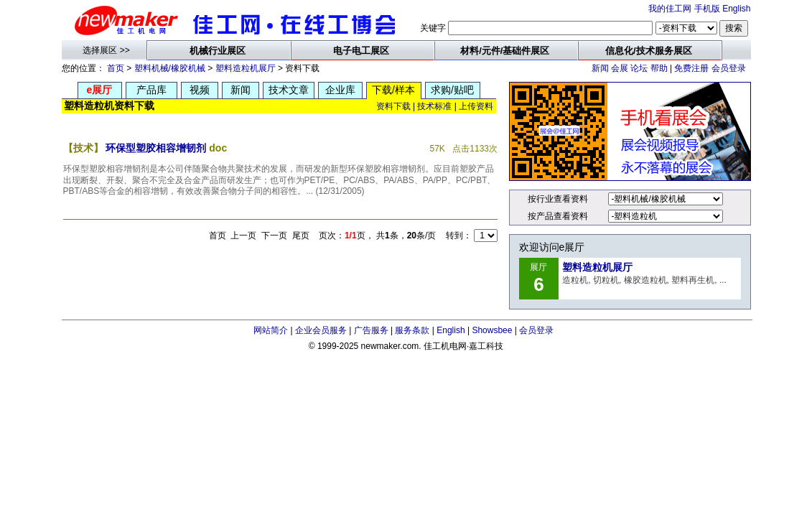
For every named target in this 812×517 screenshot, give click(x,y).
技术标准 (434, 106)
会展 (620, 68)
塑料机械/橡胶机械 (170, 68)
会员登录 (729, 68)
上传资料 (476, 106)
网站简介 (271, 330)
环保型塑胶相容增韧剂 (156, 148)
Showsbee (492, 330)
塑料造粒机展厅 (246, 68)
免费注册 (691, 68)
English (736, 9)
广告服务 (371, 330)
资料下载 (393, 106)
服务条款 (412, 330)
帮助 (659, 68)
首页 (116, 68)
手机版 (707, 9)
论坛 (639, 68)
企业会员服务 (321, 330)
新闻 (600, 68)
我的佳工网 (670, 9)
